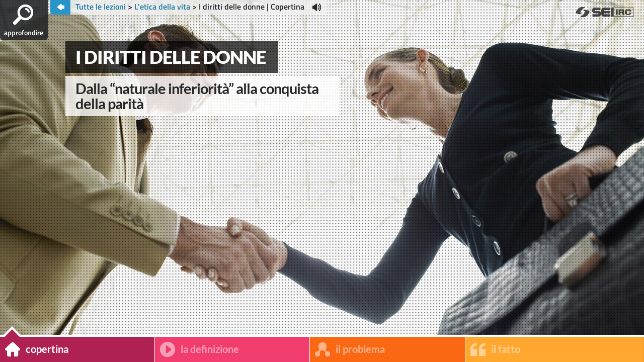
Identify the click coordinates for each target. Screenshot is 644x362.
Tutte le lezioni (102, 7)
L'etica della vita (162, 7)
